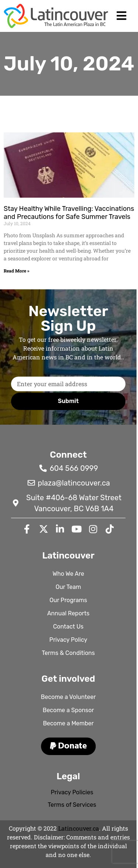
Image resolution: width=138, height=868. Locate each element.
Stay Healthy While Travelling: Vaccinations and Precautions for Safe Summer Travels (69, 213)
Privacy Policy (68, 640)
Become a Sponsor (68, 710)
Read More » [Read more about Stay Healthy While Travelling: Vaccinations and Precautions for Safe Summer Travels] (17, 271)
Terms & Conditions (68, 653)
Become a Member (68, 723)
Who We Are (68, 574)
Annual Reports (68, 613)
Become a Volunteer (68, 697)
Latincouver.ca (79, 828)
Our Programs (68, 600)
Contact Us (68, 627)
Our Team (68, 587)
